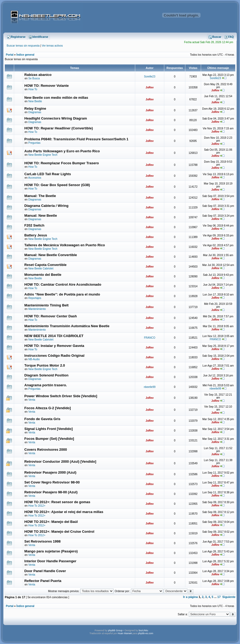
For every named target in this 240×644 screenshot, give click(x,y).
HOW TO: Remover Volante (46, 86)
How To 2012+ (37, 506)
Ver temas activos (52, 46)
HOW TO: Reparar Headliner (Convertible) (59, 128)
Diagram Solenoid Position (46, 375)
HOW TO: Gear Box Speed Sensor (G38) (57, 185)
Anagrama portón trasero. (46, 385)
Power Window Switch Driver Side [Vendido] (61, 396)
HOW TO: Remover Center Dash (51, 316)
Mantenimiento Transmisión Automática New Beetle (67, 326)
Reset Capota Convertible (45, 265)
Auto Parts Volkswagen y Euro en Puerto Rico (62, 151)
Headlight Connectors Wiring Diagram (56, 118)
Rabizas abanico (38, 75)
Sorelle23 (150, 77)
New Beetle (35, 101)
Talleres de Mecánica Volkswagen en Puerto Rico (65, 245)
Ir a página (191, 597)
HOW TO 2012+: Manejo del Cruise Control (59, 532)
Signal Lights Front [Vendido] (48, 429)
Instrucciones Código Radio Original (54, 356)
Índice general (25, 55)
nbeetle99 (150, 387)
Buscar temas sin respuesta (23, 46)
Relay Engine (35, 108)
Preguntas (34, 143)
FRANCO (150, 338)
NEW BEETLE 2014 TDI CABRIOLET (54, 336)
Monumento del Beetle (43, 275)
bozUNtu (143, 630)
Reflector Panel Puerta (43, 581)
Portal (10, 55)
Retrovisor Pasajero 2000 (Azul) (50, 472)
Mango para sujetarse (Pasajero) (51, 551)
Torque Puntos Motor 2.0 (45, 365)
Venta (32, 400)
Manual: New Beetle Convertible (51, 255)
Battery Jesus (36, 235)
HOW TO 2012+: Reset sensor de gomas (57, 502)
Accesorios (35, 178)
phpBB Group (115, 630)
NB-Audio (34, 359)
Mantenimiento (37, 309)
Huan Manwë (125, 633)
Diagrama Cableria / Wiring (46, 206)
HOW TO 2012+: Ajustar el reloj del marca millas (64, 512)
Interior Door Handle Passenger (50, 561)
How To (33, 89)
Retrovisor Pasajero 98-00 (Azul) (51, 492)
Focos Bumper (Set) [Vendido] (49, 439)
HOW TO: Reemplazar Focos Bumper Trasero (61, 163)
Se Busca (34, 78)
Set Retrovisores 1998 (42, 541)
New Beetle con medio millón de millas (56, 98)
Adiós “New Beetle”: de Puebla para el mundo (62, 294)
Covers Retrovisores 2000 (46, 450)
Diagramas (35, 112)
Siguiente (229, 597)
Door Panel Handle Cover (45, 571)
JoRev (150, 87)
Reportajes (35, 298)
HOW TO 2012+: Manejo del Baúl (51, 522)
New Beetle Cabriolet (41, 268)
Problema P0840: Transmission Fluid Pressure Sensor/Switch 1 (76, 139)
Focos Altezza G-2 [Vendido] (47, 408)
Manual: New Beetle (41, 216)
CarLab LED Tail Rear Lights (48, 174)
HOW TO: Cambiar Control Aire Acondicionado (63, 284)
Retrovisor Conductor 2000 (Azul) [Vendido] (60, 462)
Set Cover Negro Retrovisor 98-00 (52, 482)
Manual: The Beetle (40, 196)
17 (219, 597)
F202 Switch (34, 225)
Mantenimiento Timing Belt (46, 305)
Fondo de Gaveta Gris (42, 419)
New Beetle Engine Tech (43, 155)
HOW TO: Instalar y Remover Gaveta (54, 346)
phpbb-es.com (145, 633)
